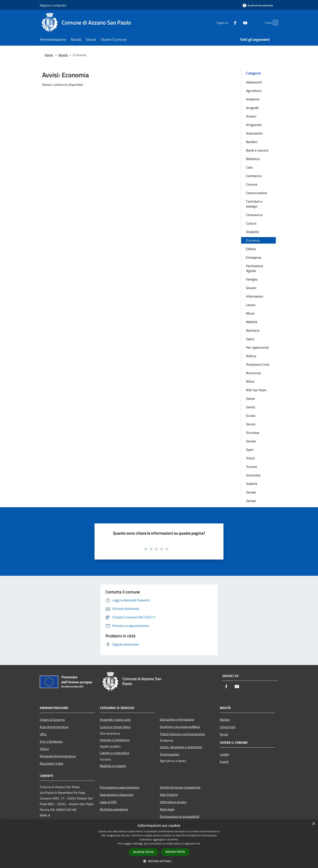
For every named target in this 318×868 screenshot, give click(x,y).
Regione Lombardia (53, 5)
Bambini (252, 142)
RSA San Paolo (256, 390)
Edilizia (251, 249)
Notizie (225, 720)
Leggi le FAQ (108, 802)
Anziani (251, 116)
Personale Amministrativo (58, 756)
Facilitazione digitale (255, 268)
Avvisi (224, 734)
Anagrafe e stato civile (115, 720)
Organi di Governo (52, 720)
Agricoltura (254, 91)
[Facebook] (227, 22)
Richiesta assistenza (114, 809)
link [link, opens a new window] (198, 844)
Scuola (251, 416)
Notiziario (253, 330)
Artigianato (254, 125)
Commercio (254, 176)
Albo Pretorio (169, 795)
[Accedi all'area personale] (258, 5)
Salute (250, 399)
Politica (251, 356)
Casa (249, 167)
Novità (63, 55)
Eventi (224, 762)
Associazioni (254, 133)
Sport (250, 450)
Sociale (251, 441)
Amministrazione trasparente (180, 787)
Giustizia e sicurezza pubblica (180, 727)
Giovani (251, 288)
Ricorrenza (253, 373)
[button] (159, 861)
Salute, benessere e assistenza (181, 747)
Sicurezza (253, 433)
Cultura (251, 223)
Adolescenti (254, 82)
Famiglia (252, 279)
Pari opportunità (257, 347)
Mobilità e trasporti (113, 766)
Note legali (167, 809)
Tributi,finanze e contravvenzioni (182, 734)
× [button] (313, 824)
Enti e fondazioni (51, 741)
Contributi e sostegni (254, 204)
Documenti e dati (52, 763)
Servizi (251, 424)
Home (49, 55)
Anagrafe (252, 108)
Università (253, 475)
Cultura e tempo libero (115, 727)
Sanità (250, 407)
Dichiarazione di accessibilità (179, 816)
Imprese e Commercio (115, 740)
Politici (44, 749)
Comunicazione (256, 193)
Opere (250, 339)
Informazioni (255, 296)
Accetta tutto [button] (143, 852)
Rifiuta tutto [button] (175, 852)
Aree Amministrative (54, 727)
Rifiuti (250, 381)
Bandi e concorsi (257, 150)
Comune (252, 184)
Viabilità (252, 484)
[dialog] (159, 844)
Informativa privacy (173, 802)
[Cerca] (273, 23)
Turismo (251, 467)
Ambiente (253, 99)
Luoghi (225, 754)
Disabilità (252, 232)
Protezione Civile (258, 364)
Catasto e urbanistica (114, 753)
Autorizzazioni (170, 754)
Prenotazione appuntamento (119, 787)
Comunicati (228, 727)
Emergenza (254, 257)
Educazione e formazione (177, 719)
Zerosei (251, 492)
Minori (250, 313)
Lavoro (251, 305)
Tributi (250, 458)
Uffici (43, 734)
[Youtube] (237, 22)
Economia (253, 240)
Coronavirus (254, 215)
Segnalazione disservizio (117, 795)
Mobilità (252, 322)
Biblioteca (253, 159)
